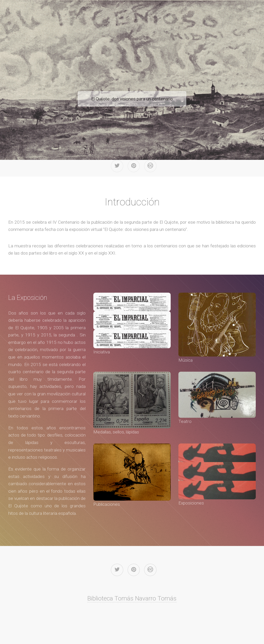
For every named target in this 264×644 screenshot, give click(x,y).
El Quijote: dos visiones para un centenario (132, 99)
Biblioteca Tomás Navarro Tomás (132, 598)
